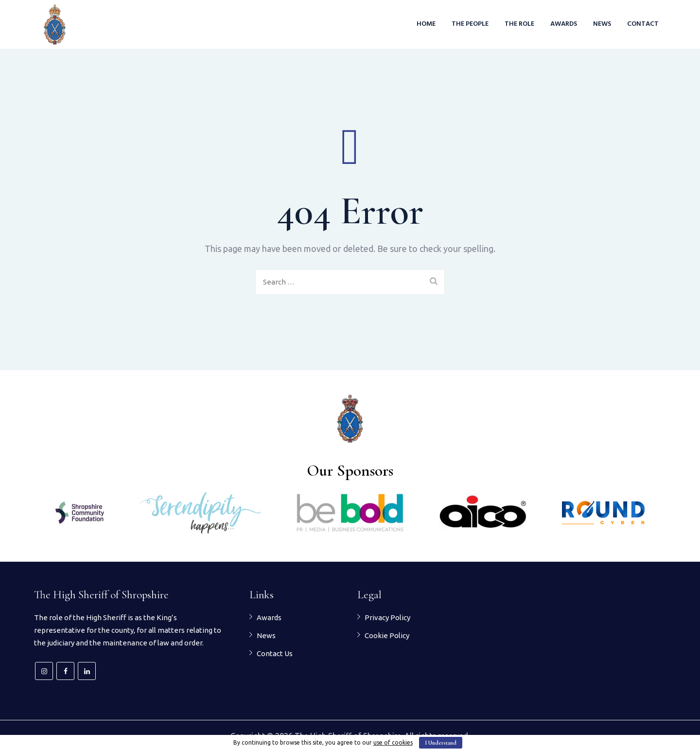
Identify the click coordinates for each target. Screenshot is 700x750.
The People (470, 24)
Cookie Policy (387, 635)
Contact (643, 24)
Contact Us (275, 653)
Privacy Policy (387, 617)
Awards (564, 24)
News (602, 24)
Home (426, 24)
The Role (519, 24)
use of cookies (393, 742)
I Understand (441, 743)
